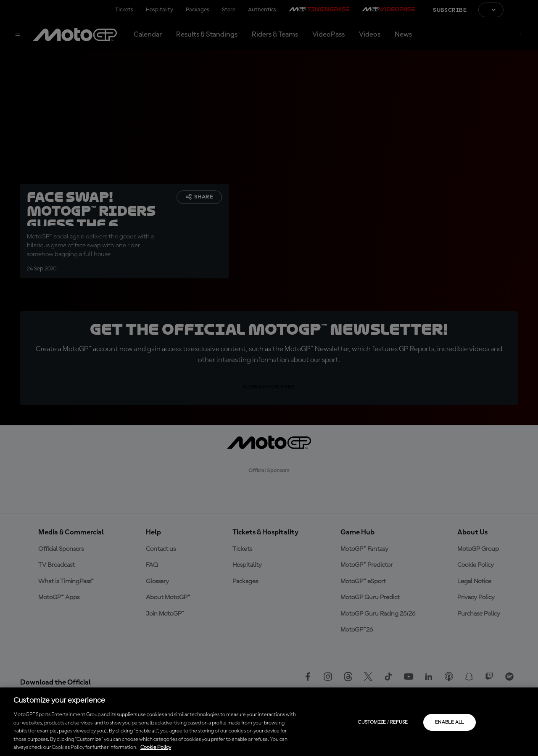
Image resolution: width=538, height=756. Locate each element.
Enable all (450, 722)
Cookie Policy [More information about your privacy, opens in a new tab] (156, 747)
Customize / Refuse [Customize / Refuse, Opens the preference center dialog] (383, 722)
